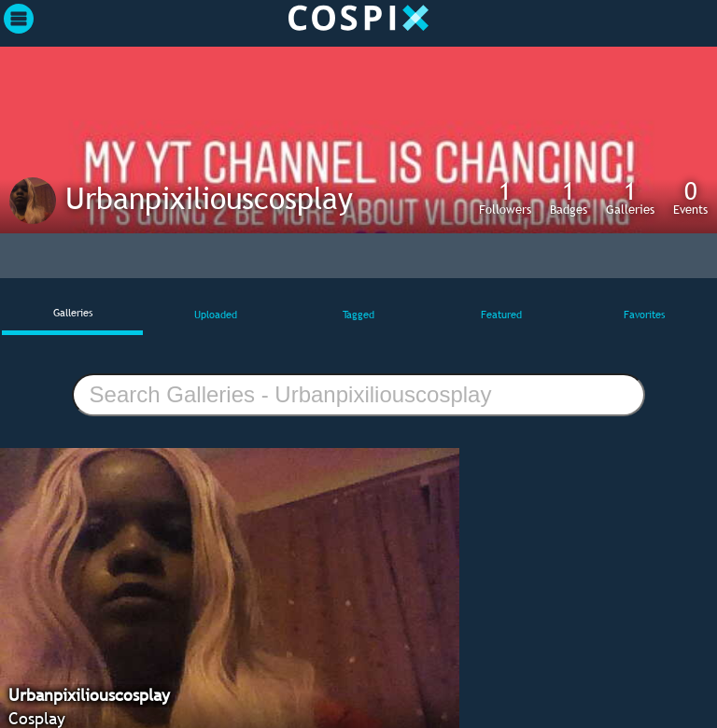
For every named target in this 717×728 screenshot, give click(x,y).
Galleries (630, 197)
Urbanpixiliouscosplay (209, 198)
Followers (505, 197)
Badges (569, 197)
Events (690, 197)
